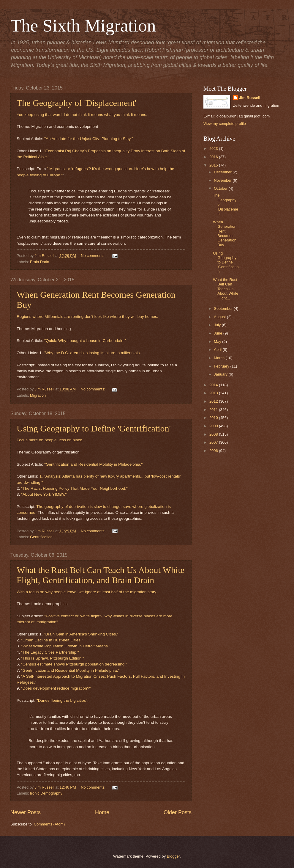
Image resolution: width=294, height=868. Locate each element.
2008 (214, 434)
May (218, 342)
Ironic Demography (46, 793)
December (223, 172)
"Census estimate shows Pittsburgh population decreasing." (74, 664)
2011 (214, 410)
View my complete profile (225, 124)
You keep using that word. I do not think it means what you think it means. (82, 115)
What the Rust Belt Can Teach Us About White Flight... (226, 289)
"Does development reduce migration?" (56, 688)
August (220, 317)
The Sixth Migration (83, 26)
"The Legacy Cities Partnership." (50, 652)
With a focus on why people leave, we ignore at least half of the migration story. (87, 592)
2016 (214, 157)
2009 (214, 426)
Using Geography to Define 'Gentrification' (94, 428)
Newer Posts (26, 812)
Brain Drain (39, 262)
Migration (38, 395)
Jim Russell (250, 98)
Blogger (173, 856)
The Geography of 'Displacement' (76, 103)
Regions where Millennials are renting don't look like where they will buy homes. (87, 317)
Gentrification (41, 537)
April (218, 350)
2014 (214, 385)
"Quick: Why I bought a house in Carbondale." (85, 341)
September (224, 309)
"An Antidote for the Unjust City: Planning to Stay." (89, 139)
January (221, 374)
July (218, 325)
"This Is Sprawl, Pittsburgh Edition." (53, 658)
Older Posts (178, 812)
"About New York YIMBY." (44, 494)
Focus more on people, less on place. (50, 440)
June (219, 333)
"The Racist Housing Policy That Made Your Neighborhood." (74, 488)
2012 (214, 401)
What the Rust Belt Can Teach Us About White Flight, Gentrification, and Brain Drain (101, 575)
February (222, 366)
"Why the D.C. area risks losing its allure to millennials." (93, 353)
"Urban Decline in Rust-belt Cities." (52, 640)
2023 (214, 149)
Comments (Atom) (49, 824)
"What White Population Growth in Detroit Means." (66, 646)
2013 (214, 393)
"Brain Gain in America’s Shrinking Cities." (81, 634)
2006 (214, 451)
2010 (214, 418)
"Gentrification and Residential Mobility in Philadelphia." (93, 464)
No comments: (94, 256)
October (221, 188)
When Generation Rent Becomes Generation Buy (225, 233)
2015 (214, 165)
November (223, 180)
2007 (214, 442)
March (220, 358)
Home (102, 812)
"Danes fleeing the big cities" (62, 700)
